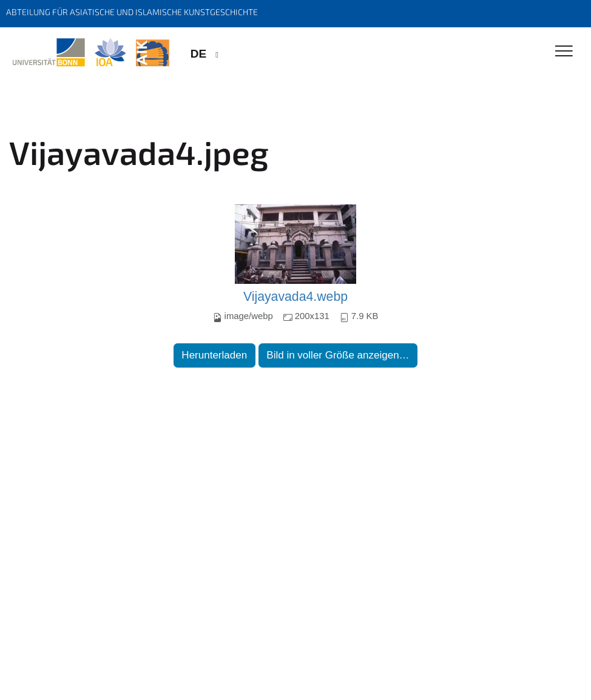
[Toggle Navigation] (564, 52)
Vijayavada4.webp (295, 297)
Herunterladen (214, 355)
